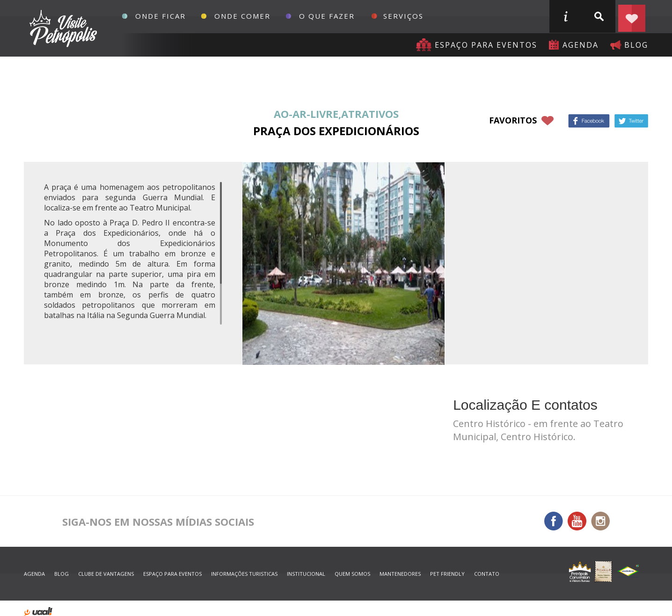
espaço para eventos (172, 574)
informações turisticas (565, 16)
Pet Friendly (447, 574)
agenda (581, 45)
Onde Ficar (161, 16)
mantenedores (400, 574)
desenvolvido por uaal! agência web (38, 612)
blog (636, 45)
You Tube (577, 521)
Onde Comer (242, 16)
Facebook (589, 121)
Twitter (631, 121)
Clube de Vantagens (106, 574)
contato (487, 574)
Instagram (600, 521)
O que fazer (327, 16)
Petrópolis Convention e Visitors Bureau (62, 29)
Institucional (306, 574)
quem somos (352, 574)
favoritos (513, 120)
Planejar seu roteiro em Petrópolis (632, 16)
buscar (599, 16)
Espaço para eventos (486, 45)
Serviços (403, 16)
